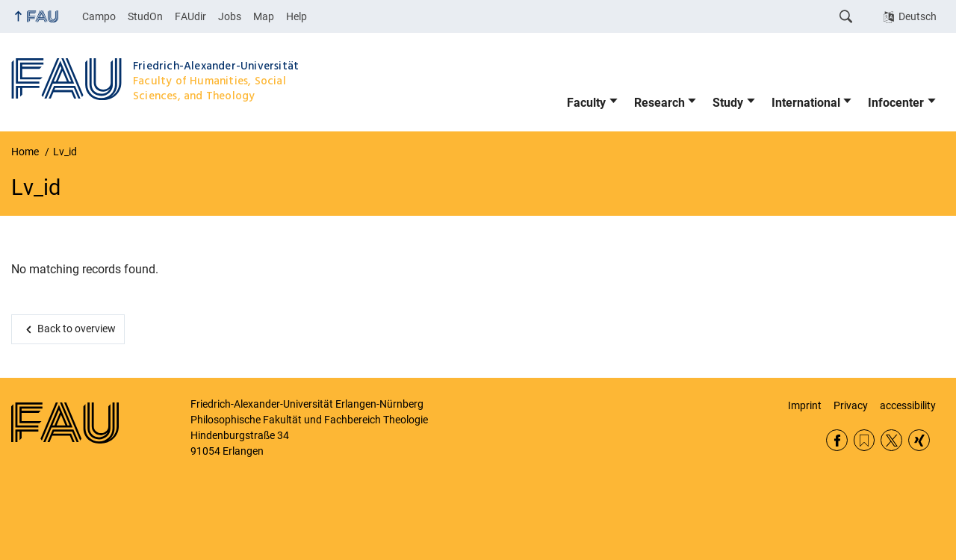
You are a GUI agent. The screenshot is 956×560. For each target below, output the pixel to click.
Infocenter (896, 103)
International (806, 103)
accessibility (908, 405)
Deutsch (918, 16)
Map (264, 16)
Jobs (230, 16)
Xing (919, 440)
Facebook (837, 440)
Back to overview (77, 329)
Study (728, 103)
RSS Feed (865, 440)
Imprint (805, 405)
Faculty (586, 103)
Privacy (851, 405)
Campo (99, 16)
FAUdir (190, 16)
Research (659, 103)
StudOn (145, 16)
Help (297, 16)
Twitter (891, 440)
